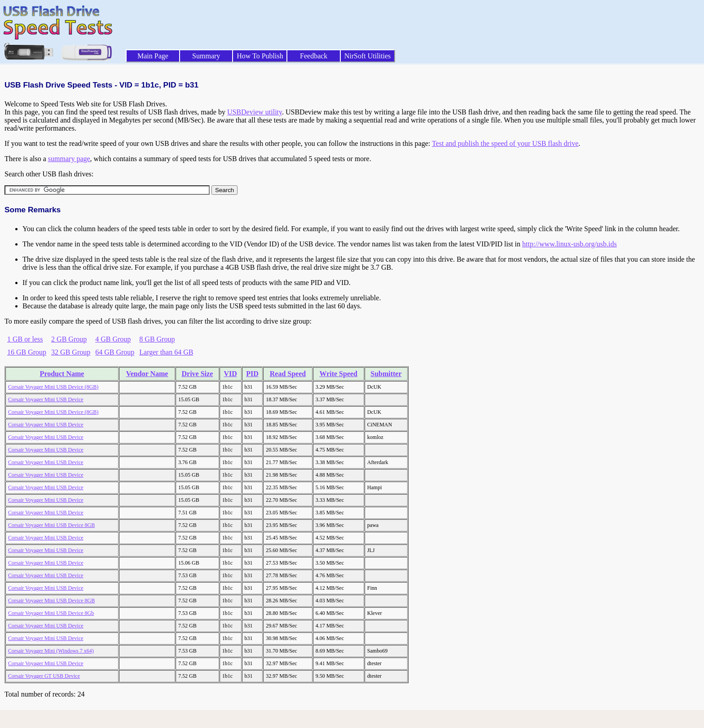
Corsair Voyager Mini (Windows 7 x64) (51, 651)
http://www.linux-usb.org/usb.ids (570, 244)
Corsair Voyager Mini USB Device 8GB (51, 525)
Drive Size (198, 374)
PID (252, 374)
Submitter (386, 374)
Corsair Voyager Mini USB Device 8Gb (51, 613)
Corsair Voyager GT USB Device (44, 676)
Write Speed (338, 374)
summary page (69, 159)
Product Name (62, 374)
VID (230, 374)
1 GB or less (25, 339)
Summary (206, 56)
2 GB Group (69, 339)
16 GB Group (27, 352)
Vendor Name (147, 374)
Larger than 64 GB (166, 352)
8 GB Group (157, 339)
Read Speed (288, 374)
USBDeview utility (255, 112)
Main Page (153, 56)
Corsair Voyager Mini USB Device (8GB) (53, 387)
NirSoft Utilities (368, 56)
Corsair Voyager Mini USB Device (46, 399)
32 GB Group (71, 352)
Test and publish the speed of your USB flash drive (505, 143)
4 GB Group (113, 339)
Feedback (314, 56)
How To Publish (260, 56)
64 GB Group (115, 352)
